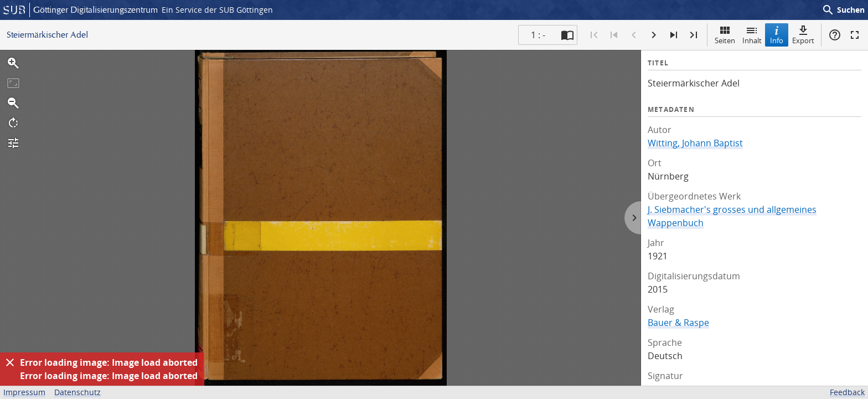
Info (777, 35)
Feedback (847, 392)
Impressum (24, 392)
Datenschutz (77, 392)
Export (803, 35)
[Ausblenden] (10, 362)
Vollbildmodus (855, 35)
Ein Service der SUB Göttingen (217, 10)
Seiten (725, 35)
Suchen (843, 10)
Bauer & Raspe (678, 323)
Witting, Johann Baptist (695, 143)
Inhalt (752, 35)
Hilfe (835, 35)
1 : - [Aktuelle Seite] (538, 35)
